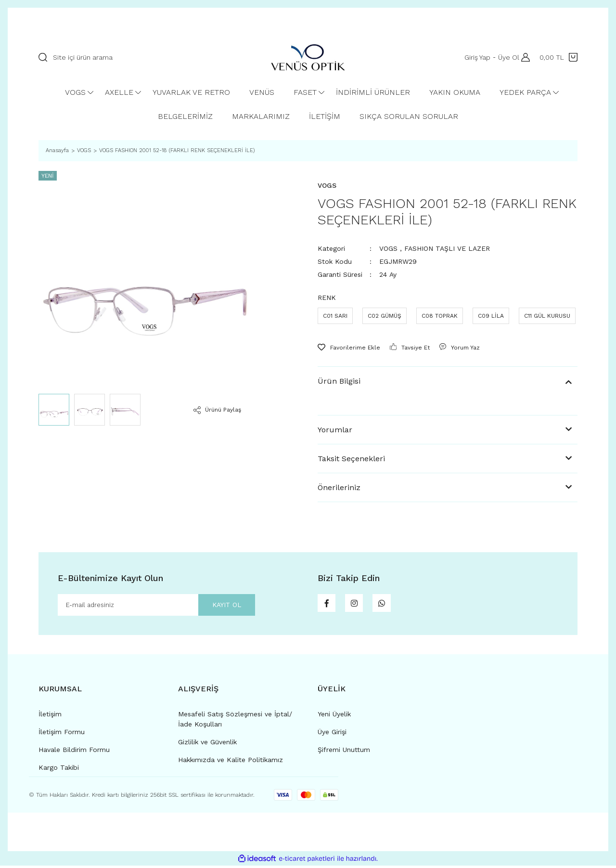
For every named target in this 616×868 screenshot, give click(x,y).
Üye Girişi (332, 734)
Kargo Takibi (59, 770)
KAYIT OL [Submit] (219, 606)
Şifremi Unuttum (344, 752)
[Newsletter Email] (156, 606)
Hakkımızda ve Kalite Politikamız (231, 762)
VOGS (388, 248)
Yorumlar (335, 430)
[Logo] (308, 57)
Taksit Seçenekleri (351, 459)
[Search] (145, 57)
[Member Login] (523, 57)
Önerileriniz (339, 487)
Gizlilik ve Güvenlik (207, 744)
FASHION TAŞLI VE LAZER (447, 248)
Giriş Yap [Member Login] (475, 57)
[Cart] (558, 57)
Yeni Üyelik (334, 716)
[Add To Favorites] (349, 348)
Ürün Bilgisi (339, 381)
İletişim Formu (62, 734)
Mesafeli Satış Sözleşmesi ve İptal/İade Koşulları (235, 721)
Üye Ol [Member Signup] (506, 57)
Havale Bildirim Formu (74, 752)
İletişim (50, 716)
